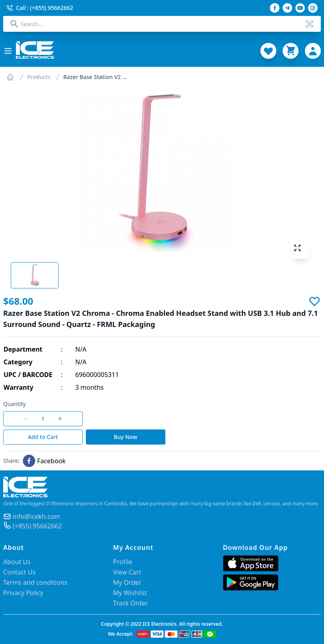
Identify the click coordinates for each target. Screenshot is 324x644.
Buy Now (125, 437)
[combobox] (162, 24)
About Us (17, 562)
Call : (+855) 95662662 (40, 8)
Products (39, 77)
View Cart (127, 572)
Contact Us (19, 572)
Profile (122, 562)
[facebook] (44, 461)
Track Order (130, 603)
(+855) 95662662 (37, 526)
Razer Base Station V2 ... (95, 77)
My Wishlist (130, 593)
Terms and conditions (35, 582)
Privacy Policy (23, 593)
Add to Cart (43, 437)
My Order (127, 582)
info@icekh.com (36, 516)
